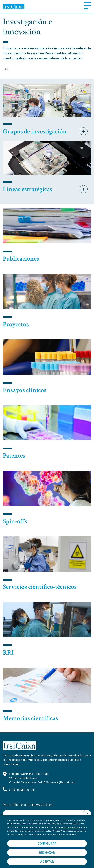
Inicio (6, 69)
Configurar (47, 849)
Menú (86, 6)
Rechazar (47, 858)
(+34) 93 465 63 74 (22, 790)
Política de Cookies (69, 833)
